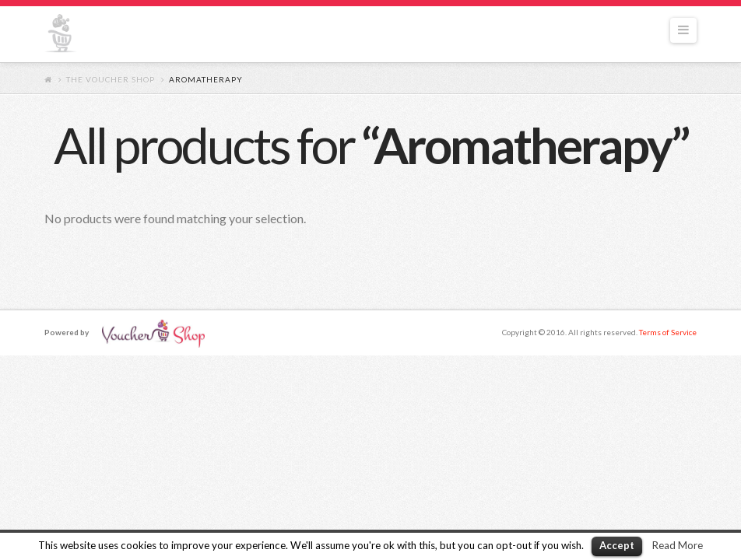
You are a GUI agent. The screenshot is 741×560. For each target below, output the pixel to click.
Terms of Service (668, 332)
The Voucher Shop (111, 79)
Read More (678, 545)
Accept (617, 545)
